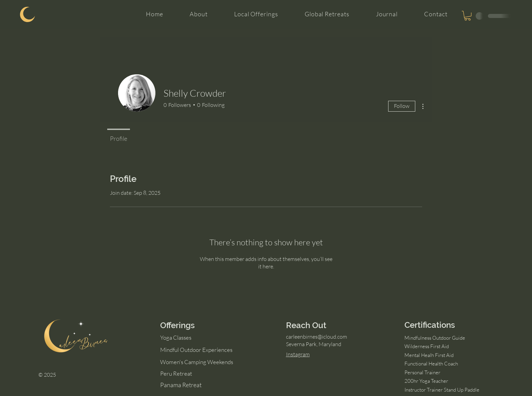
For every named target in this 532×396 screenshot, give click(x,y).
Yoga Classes (176, 337)
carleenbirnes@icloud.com (317, 337)
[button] (468, 16)
